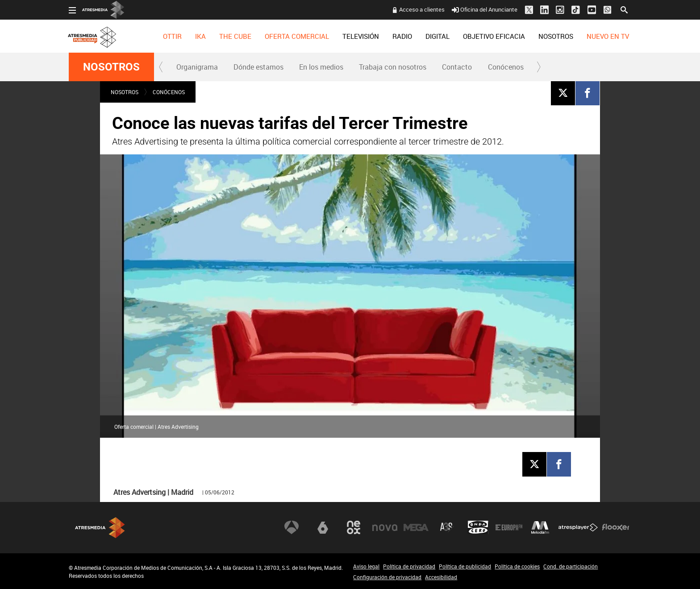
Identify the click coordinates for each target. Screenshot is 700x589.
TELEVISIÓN (361, 36)
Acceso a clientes (422, 9)
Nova (385, 527)
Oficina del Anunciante (485, 9)
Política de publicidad (465, 566)
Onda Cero (478, 527)
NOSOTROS (556, 36)
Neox (354, 527)
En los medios (321, 67)
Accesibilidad (441, 577)
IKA (200, 36)
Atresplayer (578, 527)
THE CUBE (235, 36)
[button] (161, 67)
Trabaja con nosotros (393, 67)
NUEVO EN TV (608, 36)
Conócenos (506, 67)
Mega (416, 527)
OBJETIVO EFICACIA (494, 36)
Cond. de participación (571, 566)
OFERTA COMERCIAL (297, 36)
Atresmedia (100, 528)
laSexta (323, 527)
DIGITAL (437, 36)
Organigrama (197, 67)
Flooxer (616, 527)
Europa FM (509, 527)
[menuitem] (172, 36)
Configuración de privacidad (387, 577)
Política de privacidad (409, 566)
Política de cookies (517, 566)
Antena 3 (292, 527)
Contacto (457, 67)
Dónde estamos (258, 67)
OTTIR (172, 36)
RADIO (402, 36)
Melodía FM (540, 527)
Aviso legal (366, 566)
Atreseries (447, 527)
